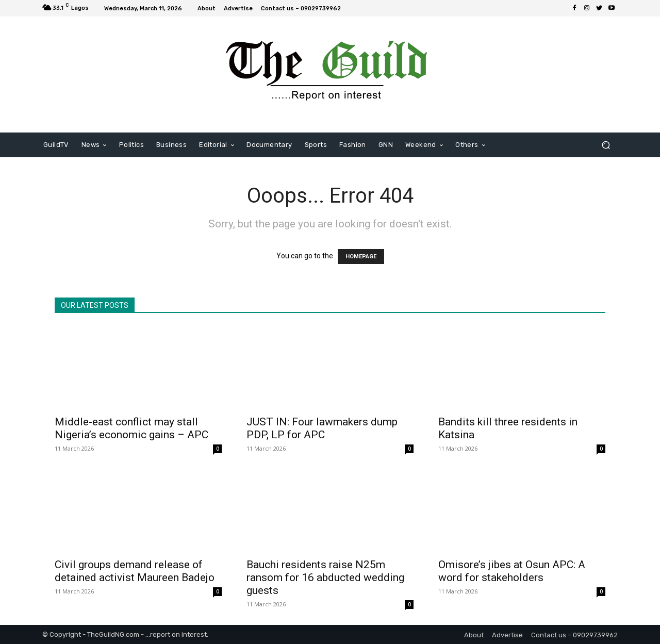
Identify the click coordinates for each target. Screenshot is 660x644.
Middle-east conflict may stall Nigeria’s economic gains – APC (131, 428)
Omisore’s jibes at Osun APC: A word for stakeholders (512, 571)
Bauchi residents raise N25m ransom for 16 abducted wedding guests (325, 577)
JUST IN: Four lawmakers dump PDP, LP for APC (322, 428)
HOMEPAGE (361, 257)
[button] (606, 145)
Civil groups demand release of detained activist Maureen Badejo (135, 571)
